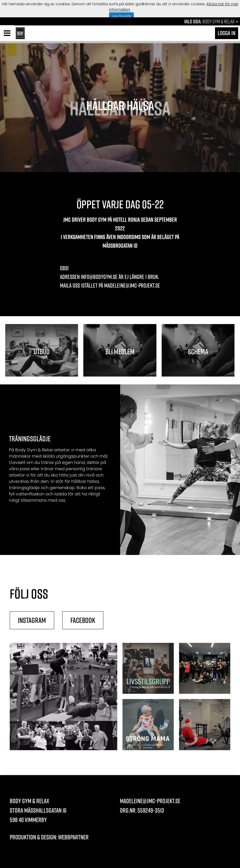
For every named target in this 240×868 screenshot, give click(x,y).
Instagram (32, 620)
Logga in (227, 33)
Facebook (83, 620)
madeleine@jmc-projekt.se (150, 801)
